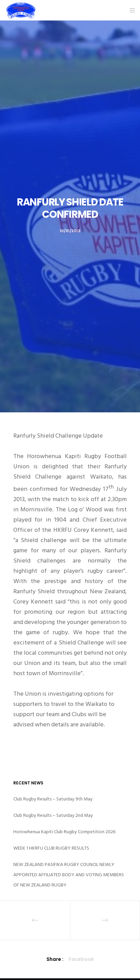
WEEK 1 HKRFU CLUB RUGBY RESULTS (51, 848)
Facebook (81, 959)
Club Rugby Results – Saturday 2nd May (53, 815)
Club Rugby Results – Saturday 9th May (53, 799)
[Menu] (130, 10)
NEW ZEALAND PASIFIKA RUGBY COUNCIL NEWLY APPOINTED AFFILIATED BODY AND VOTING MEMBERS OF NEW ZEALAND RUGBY (69, 875)
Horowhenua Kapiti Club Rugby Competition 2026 (64, 832)
